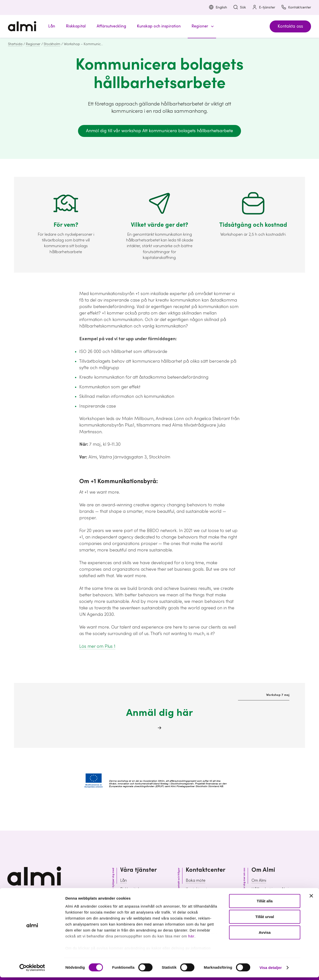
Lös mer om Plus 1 (97, 646)
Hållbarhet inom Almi (270, 889)
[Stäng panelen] (311, 898)
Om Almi (259, 880)
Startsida (15, 44)
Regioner (33, 44)
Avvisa (265, 935)
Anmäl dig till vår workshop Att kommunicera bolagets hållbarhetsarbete (159, 131)
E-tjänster (264, 8)
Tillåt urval (265, 919)
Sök (239, 8)
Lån (123, 880)
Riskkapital (129, 889)
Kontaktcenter (296, 8)
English (218, 8)
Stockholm (52, 44)
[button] (202, 26)
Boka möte (196, 880)
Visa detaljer (271, 970)
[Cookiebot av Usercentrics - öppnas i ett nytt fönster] (32, 970)
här (191, 939)
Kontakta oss (290, 26)
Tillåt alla (265, 904)
